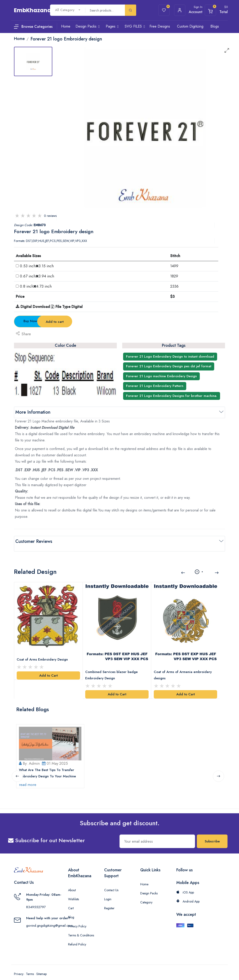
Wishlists (74, 892)
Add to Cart (48, 669)
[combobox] (68, 10)
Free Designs (160, 26)
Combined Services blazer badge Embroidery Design (113, 669)
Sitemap (41, 966)
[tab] (33, 61)
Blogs (215, 26)
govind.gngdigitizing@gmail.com (49, 918)
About (72, 883)
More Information (33, 412)
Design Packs (149, 886)
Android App (188, 894)
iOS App (185, 885)
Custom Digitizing (190, 26)
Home (144, 877)
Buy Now (39, 321)
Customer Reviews (34, 541)
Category (146, 895)
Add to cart (93, 322)
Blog (71, 910)
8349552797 (36, 900)
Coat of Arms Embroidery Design (43, 653)
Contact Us (111, 883)
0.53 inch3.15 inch (37, 266)
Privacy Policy (77, 919)
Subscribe (212, 834)
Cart (71, 901)
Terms (30, 966)
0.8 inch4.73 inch (36, 286)
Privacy (19, 966)
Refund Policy (77, 937)
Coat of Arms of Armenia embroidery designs (184, 669)
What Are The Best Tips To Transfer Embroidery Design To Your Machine (49, 766)
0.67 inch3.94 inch (37, 276)
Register (109, 901)
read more (29, 777)
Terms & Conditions (81, 928)
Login (108, 892)
